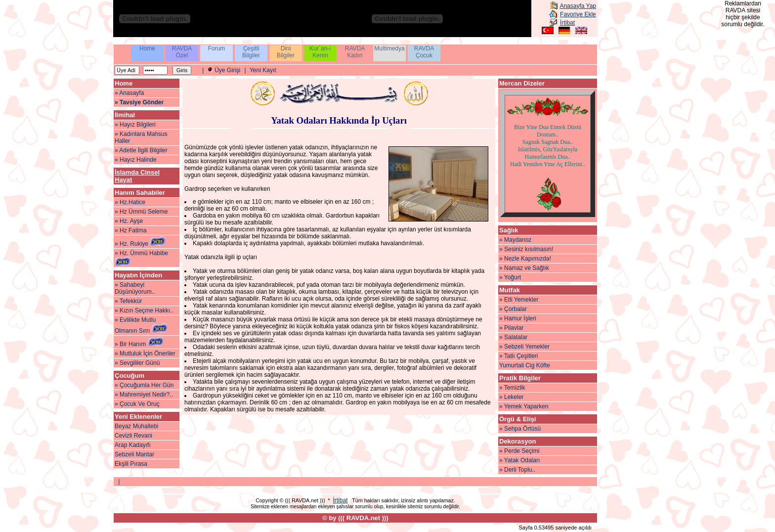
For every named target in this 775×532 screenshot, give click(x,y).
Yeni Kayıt (263, 70)
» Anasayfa (129, 93)
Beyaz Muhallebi (136, 426)
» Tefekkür (128, 301)
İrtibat (567, 23)
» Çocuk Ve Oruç (137, 404)
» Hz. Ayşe (129, 221)
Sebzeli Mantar (134, 454)
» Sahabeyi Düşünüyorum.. (135, 288)
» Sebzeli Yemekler (524, 347)
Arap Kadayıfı (133, 445)
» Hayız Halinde (136, 160)
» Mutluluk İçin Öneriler (145, 354)
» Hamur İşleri (518, 318)
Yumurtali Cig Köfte (525, 365)
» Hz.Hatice (130, 202)
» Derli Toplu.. (517, 470)
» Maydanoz (515, 240)
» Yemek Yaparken (524, 406)
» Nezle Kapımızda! (525, 259)
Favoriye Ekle (578, 14)
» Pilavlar (511, 328)
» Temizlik (512, 388)
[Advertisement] (745, 182)
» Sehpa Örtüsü (520, 429)
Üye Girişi (227, 70)
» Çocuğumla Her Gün (144, 385)
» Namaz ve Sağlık (524, 268)
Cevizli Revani (133, 436)
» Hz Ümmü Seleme (141, 212)
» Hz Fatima (131, 230)
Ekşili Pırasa (131, 464)
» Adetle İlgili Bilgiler (141, 150)
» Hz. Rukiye (140, 244)
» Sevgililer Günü (137, 363)
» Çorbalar (513, 309)
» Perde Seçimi (519, 451)
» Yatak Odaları (519, 460)
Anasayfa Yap (578, 6)
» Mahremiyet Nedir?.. (144, 395)
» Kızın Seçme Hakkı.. (144, 310)
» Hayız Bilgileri (135, 125)
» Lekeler (511, 397)
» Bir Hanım (139, 344)
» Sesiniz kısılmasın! (526, 249)
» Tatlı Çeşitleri (518, 356)
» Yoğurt (510, 277)
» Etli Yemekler (519, 300)
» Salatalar (513, 337)
